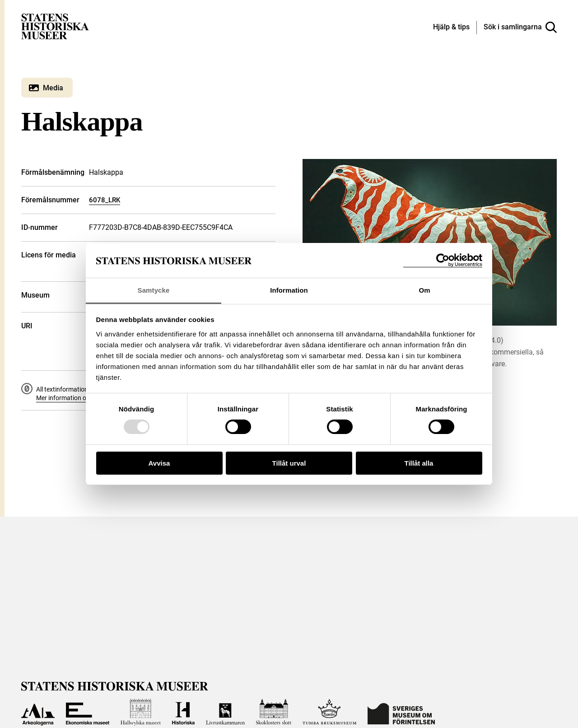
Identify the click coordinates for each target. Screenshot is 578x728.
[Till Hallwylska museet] (141, 712)
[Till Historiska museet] (183, 712)
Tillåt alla (419, 463)
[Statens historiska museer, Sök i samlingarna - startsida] (55, 26)
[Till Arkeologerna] (38, 712)
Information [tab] (289, 290)
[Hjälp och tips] (451, 28)
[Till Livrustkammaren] (225, 712)
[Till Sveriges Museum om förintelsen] (401, 712)
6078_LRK (105, 200)
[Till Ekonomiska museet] (88, 712)
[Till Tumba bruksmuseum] (330, 712)
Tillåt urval (289, 463)
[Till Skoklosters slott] (274, 712)
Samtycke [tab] (154, 290)
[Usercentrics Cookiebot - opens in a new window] (443, 260)
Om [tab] (424, 290)
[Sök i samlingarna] (520, 28)
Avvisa (159, 463)
